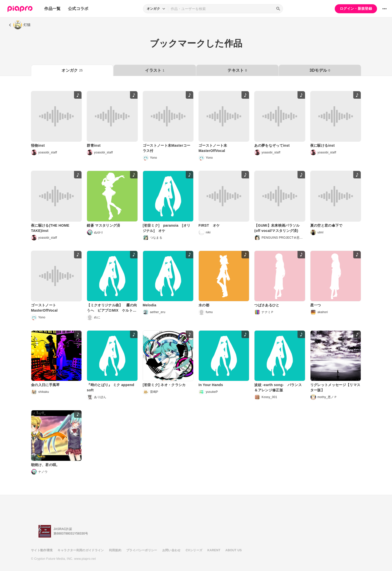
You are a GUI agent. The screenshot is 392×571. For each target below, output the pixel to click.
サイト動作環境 (42, 550)
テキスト (237, 70)
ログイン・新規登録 (356, 8)
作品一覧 (52, 9)
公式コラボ (78, 9)
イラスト (155, 70)
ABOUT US (234, 550)
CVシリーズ (194, 550)
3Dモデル (320, 70)
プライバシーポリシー (142, 550)
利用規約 (115, 550)
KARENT (214, 550)
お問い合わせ (171, 550)
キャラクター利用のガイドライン (81, 550)
